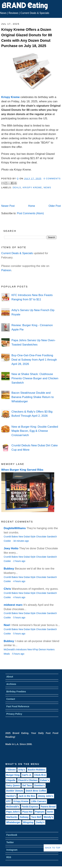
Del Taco (27, 785)
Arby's (22, 770)
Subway (24, 817)
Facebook (12, 835)
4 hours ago (19, 581)
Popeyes (40, 812)
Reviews (13, 13)
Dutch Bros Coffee (36, 791)
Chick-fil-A (40, 775)
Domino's (39, 785)
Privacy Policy (14, 714)
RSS (9, 857)
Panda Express (30, 807)
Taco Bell (36, 817)
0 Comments (52, 179)
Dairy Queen (13, 785)
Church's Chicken (28, 780)
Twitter (10, 842)
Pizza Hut (27, 812)
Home (32, 206)
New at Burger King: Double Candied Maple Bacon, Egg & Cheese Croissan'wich (35, 431)
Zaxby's (40, 822)
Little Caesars (39, 801)
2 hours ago (19, 561)
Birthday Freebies (16, 692)
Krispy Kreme (11, 97)
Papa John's (13, 812)
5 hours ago (19, 618)
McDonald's (13, 807)
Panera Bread (48, 807)
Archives (11, 684)
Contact (11, 699)
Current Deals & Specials (35, 13)
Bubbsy (9, 569)
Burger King (13, 775)
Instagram (12, 850)
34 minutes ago (21, 541)
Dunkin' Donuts (15, 791)
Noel (7, 625)
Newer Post (8, 206)
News (3, 13)
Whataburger (13, 822)
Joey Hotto (11, 548)
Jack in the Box (27, 796)
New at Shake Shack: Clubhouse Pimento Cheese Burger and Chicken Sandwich (35, 378)
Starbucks (12, 817)
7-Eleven (11, 770)
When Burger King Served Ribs (22, 470)
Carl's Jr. (27, 775)
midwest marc (13, 605)
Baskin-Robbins (37, 770)
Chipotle (11, 780)
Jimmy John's (46, 796)
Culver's (45, 780)
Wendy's (48, 817)
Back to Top (53, 848)
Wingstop (28, 822)
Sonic (50, 812)
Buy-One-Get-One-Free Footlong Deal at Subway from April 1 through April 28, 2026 (34, 360)
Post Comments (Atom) (30, 213)
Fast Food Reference (18, 706)
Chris (7, 589)
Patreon (6, 270)
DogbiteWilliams (15, 528)
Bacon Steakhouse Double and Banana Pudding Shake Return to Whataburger (33, 397)
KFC (9, 801)
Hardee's (11, 796)
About (10, 677)
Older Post (55, 206)
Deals (17, 187)
